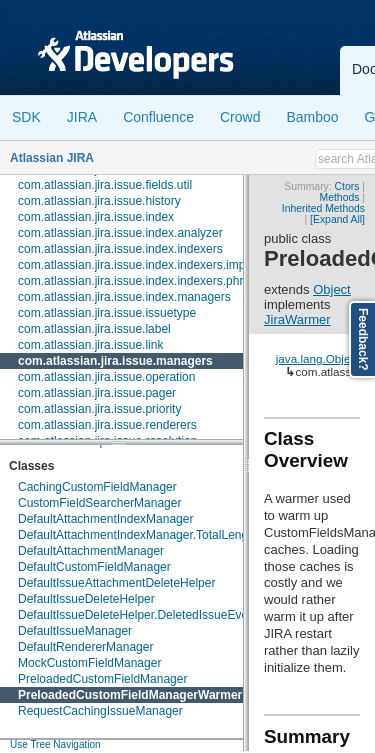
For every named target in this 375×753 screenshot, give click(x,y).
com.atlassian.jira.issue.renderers (107, 425)
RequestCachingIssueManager (100, 711)
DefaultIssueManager (75, 631)
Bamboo (312, 117)
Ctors (347, 186)
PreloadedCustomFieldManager (102, 679)
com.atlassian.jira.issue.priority (99, 409)
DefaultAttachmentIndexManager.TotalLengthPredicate (163, 535)
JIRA (82, 117)
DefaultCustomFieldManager (94, 567)
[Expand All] (337, 219)
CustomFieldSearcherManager (99, 503)
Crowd (240, 117)
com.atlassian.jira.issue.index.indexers (120, 249)
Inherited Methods (323, 208)
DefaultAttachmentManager (91, 551)
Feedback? (363, 339)
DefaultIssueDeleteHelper (86, 599)
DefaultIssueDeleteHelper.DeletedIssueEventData (151, 615)
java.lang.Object (318, 358)
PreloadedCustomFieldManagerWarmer (130, 695)
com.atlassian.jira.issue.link (90, 345)
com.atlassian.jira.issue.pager (97, 393)
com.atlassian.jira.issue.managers (115, 361)
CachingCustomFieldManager (97, 487)
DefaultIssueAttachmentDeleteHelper (116, 583)
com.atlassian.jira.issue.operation (106, 377)
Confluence (158, 117)
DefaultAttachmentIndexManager (105, 519)
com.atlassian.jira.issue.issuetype (107, 313)
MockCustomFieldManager (89, 663)
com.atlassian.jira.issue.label (94, 329)
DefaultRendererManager (85, 647)
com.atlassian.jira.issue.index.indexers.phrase (140, 281)
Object (332, 289)
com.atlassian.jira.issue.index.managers (124, 297)
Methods (340, 197)
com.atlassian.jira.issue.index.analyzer (120, 233)
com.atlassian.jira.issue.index (96, 217)
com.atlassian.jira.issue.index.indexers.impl (133, 265)
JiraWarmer (297, 319)
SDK (26, 117)
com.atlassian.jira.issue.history (99, 201)
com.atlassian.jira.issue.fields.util (105, 185)
